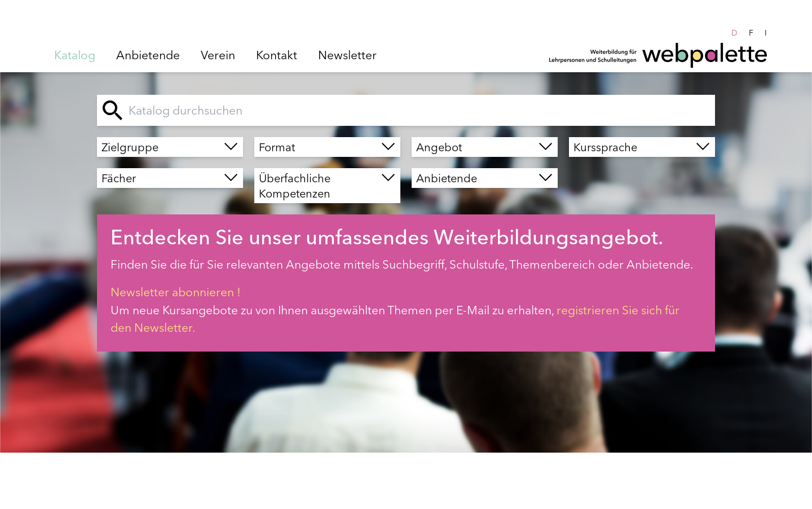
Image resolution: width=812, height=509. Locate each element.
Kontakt (277, 55)
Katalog (75, 55)
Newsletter (347, 55)
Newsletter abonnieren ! (176, 292)
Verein (218, 55)
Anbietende (148, 55)
